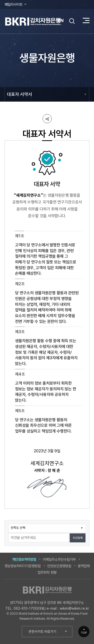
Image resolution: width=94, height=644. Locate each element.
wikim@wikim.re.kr (74, 608)
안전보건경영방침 (59, 566)
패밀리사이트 (16, 4)
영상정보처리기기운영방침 (23, 566)
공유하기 (47, 119)
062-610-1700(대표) (30, 608)
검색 (72, 21)
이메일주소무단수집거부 (59, 559)
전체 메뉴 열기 (86, 20)
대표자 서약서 (20, 94)
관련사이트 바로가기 (42, 631)
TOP (84, 633)
